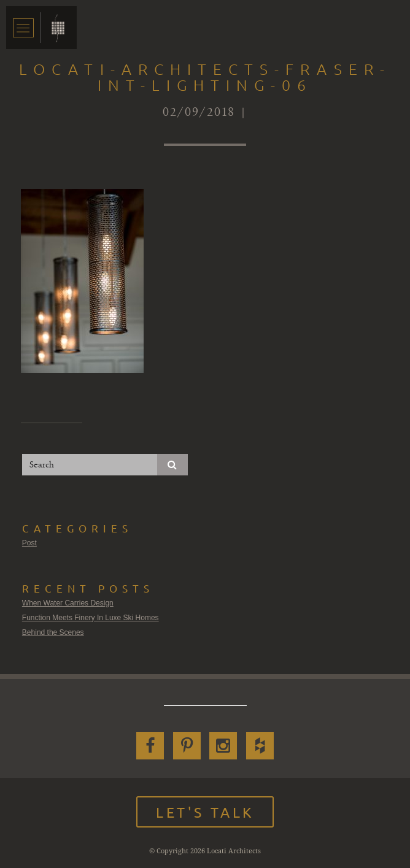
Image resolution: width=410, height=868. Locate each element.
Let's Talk (205, 812)
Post (29, 543)
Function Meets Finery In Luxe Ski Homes (91, 618)
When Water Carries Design (68, 603)
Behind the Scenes (53, 632)
